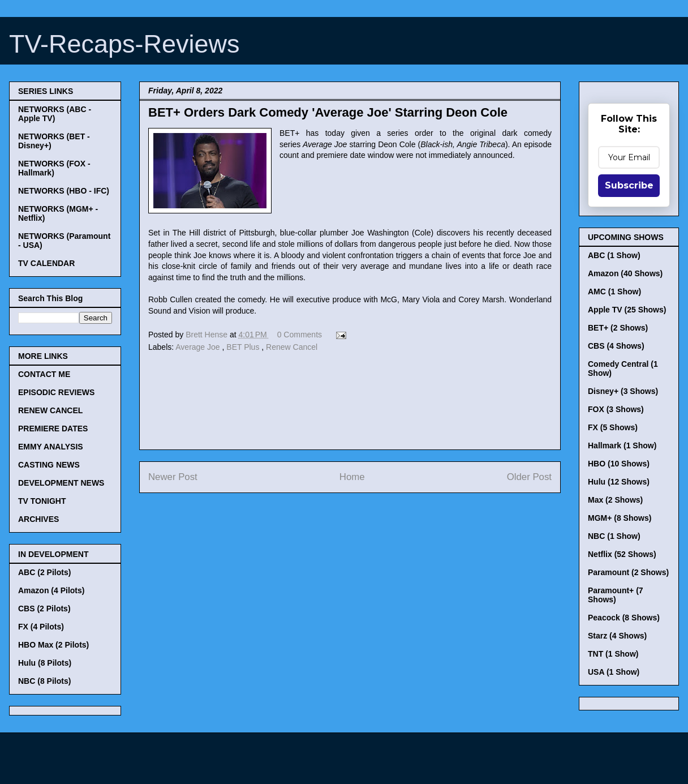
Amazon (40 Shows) (625, 273)
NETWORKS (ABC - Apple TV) (55, 114)
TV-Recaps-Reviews (124, 44)
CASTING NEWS (49, 465)
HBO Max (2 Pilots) (53, 645)
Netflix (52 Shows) (622, 554)
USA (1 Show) (614, 672)
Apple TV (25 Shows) (627, 310)
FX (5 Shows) (613, 427)
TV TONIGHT (42, 501)
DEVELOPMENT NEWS (61, 483)
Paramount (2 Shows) (628, 572)
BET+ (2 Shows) (618, 328)
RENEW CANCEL (50, 410)
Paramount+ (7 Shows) (616, 595)
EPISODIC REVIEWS (56, 392)
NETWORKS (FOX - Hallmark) (54, 168)
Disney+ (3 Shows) (623, 391)
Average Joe (199, 347)
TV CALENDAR (46, 263)
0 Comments (300, 335)
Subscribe (629, 185)
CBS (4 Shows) (616, 346)
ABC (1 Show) (614, 255)
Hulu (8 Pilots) (45, 663)
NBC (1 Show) (614, 536)
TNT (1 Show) (613, 654)
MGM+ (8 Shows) (620, 518)
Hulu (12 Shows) (619, 482)
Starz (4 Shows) (617, 636)
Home (352, 477)
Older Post (529, 477)
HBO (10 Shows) (619, 464)
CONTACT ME (44, 374)
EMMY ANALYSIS (51, 447)
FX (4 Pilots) (41, 627)
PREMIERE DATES (53, 429)
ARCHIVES (38, 519)
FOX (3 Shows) (616, 409)
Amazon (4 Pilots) (51, 590)
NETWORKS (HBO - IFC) (64, 191)
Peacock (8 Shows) (624, 618)
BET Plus (244, 347)
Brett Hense (208, 335)
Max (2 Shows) (615, 500)
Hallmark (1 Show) (622, 445)
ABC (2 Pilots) (44, 572)
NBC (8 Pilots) (44, 681)
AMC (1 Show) (614, 292)
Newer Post (173, 477)
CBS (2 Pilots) (44, 609)
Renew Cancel (292, 347)
